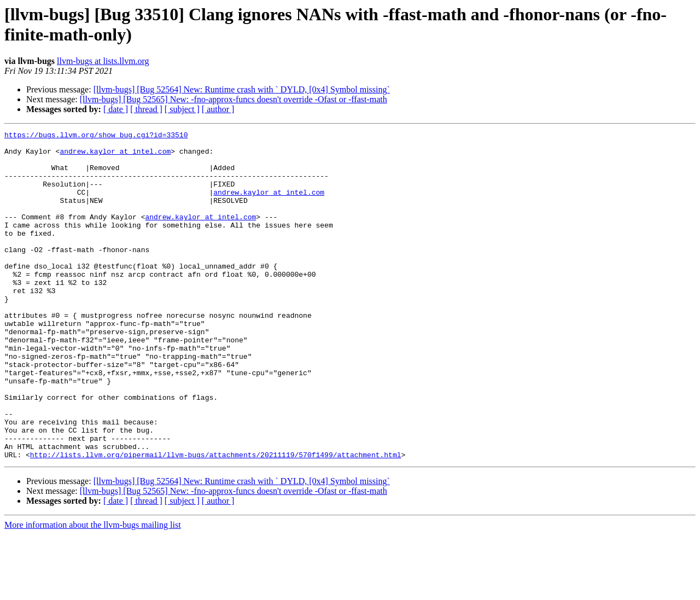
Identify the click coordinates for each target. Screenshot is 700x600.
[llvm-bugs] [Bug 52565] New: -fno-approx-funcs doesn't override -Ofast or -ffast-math (234, 99)
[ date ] (116, 109)
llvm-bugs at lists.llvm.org (103, 61)
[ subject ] (182, 109)
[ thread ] (146, 109)
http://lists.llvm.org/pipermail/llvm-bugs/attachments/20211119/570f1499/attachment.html (216, 520)
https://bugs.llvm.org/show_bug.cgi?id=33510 (96, 136)
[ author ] (218, 109)
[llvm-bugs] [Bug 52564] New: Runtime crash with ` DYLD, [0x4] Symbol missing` (242, 89)
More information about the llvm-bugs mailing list (93, 590)
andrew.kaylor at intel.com (115, 156)
